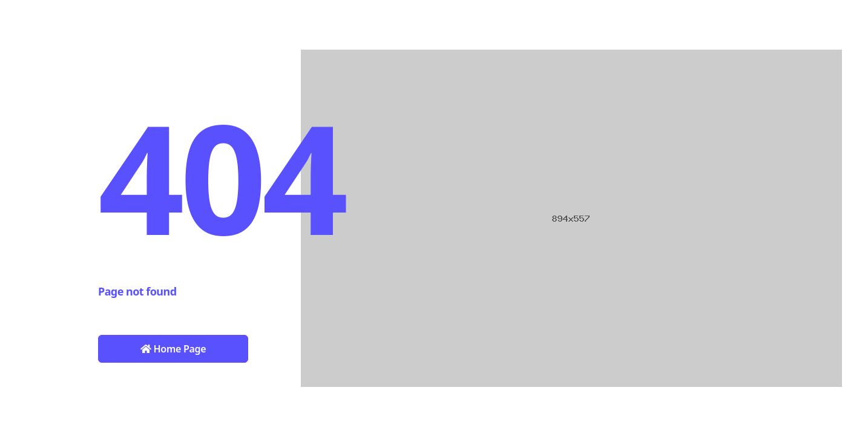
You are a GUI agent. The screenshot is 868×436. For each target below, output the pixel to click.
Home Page (173, 349)
